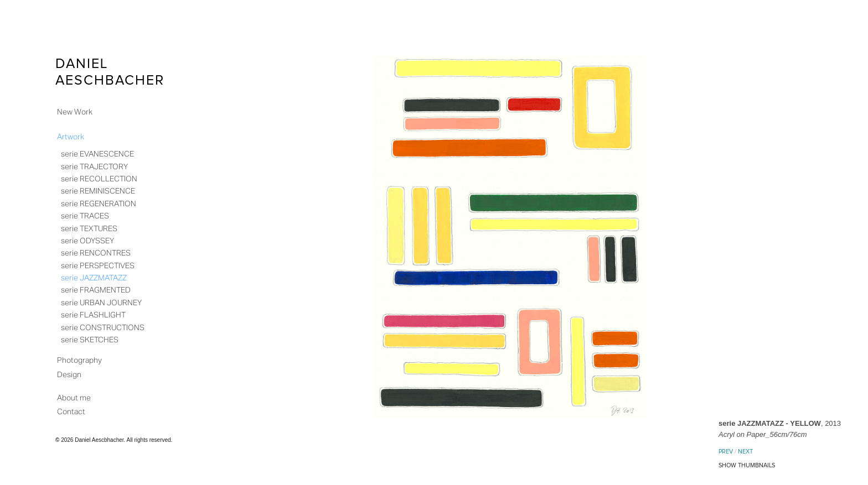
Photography (79, 360)
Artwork (71, 137)
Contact (71, 411)
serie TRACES (85, 216)
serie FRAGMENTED (96, 290)
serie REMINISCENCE (98, 191)
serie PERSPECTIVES (98, 265)
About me (74, 398)
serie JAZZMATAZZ (94, 278)
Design (69, 374)
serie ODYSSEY (87, 241)
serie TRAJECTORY (94, 166)
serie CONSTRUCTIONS (103, 327)
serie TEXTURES (89, 228)
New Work (75, 112)
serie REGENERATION (99, 204)
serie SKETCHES (90, 340)
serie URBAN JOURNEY (101, 303)
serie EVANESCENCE (97, 154)
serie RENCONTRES (96, 253)
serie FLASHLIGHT (93, 315)
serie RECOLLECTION (99, 179)
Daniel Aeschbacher (110, 72)
